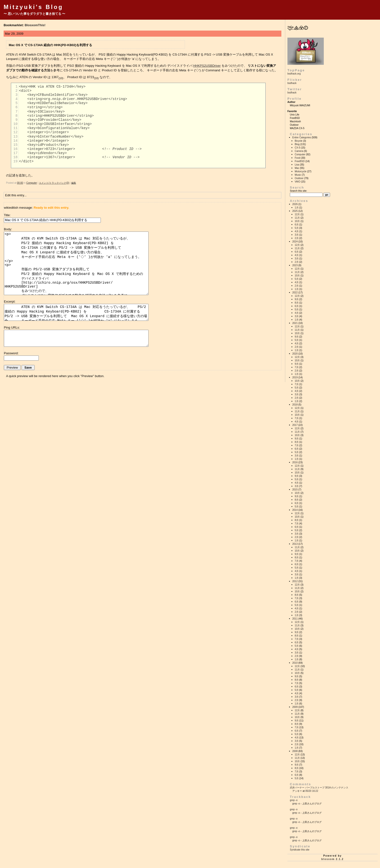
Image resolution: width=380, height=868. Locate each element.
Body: (8, 229)
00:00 (20, 183)
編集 (74, 183)
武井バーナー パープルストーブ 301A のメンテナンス (319, 788)
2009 (295, 707)
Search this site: (298, 191)
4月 (297, 231)
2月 (297, 238)
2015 (295, 490)
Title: (7, 215)
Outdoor (299, 178)
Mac (297, 168)
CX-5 (297, 148)
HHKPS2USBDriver (207, 66)
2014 (295, 510)
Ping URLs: (12, 327)
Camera (299, 151)
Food (297, 158)
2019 (295, 377)
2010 (295, 663)
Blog (297, 144)
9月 (297, 299)
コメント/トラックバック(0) (54, 183)
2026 (295, 204)
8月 (297, 303)
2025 (295, 211)
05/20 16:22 (312, 791)
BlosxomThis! (35, 25)
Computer (32, 183)
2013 (295, 544)
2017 (295, 425)
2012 (295, 581)
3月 (297, 235)
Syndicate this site (300, 850)
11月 (297, 218)
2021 (295, 323)
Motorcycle (301, 171)
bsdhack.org (294, 74)
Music (298, 175)
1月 (297, 208)
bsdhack (292, 83)
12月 (297, 214)
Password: (11, 353)
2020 (295, 354)
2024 (295, 242)
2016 (295, 462)
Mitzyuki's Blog (33, 7)
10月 (297, 221)
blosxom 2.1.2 (332, 859)
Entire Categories (302, 137)
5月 (297, 228)
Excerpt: (10, 302)
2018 (295, 405)
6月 (297, 225)
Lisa (297, 165)
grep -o (294, 800)
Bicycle (299, 141)
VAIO (297, 182)
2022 (295, 293)
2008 (295, 751)
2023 (295, 265)
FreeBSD (300, 161)
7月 (297, 367)
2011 (295, 619)
